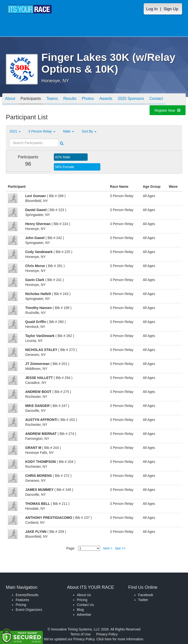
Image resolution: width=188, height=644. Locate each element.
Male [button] (69, 131)
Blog (80, 610)
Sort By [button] (89, 131)
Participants (31, 100)
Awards (106, 100)
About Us (84, 595)
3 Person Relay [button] (42, 131)
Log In (152, 9)
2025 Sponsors (131, 100)
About (10, 100)
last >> (120, 548)
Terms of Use (81, 634)
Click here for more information (120, 639)
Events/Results (27, 595)
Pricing (21, 605)
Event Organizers (29, 610)
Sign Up (171, 9)
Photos (88, 100)
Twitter (143, 600)
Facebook (146, 595)
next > (108, 548)
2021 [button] (15, 131)
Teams (52, 100)
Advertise (84, 615)
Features (22, 600)
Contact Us (85, 605)
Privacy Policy (107, 634)
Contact (156, 100)
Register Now (168, 111)
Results (70, 100)
